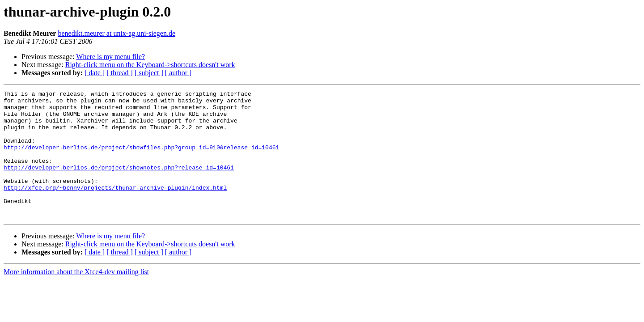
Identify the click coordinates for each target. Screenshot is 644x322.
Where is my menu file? (110, 57)
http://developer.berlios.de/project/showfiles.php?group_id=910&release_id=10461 (141, 159)
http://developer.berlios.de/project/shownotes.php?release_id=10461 (119, 183)
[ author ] (178, 73)
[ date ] (95, 73)
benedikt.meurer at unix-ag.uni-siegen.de (117, 33)
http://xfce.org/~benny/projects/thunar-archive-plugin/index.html (115, 208)
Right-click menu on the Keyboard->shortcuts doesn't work (150, 65)
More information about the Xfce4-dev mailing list (76, 297)
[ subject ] (149, 73)
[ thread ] (120, 73)
